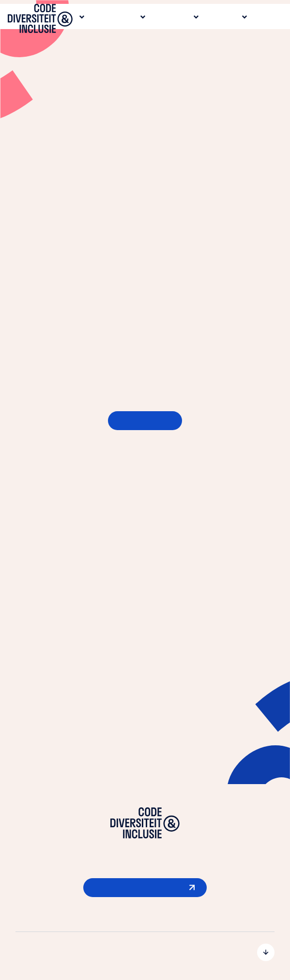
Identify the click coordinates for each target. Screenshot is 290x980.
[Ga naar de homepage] (40, 20)
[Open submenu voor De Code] (145, 952)
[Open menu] (273, 20)
